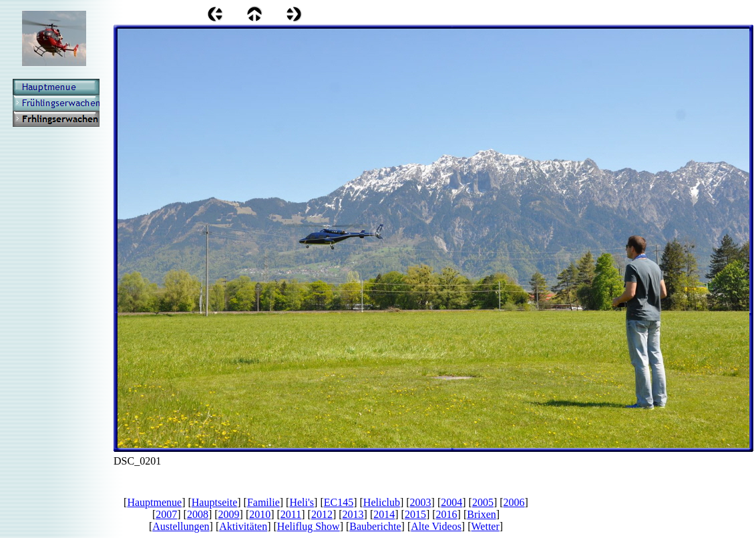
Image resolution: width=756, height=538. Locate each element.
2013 (353, 514)
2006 (514, 502)
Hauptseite (214, 502)
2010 (260, 514)
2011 (291, 514)
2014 (384, 514)
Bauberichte (375, 526)
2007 (166, 514)
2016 (447, 514)
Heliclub (382, 502)
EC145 (339, 502)
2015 (415, 514)
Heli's (302, 502)
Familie (263, 502)
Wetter (486, 526)
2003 (421, 502)
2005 (483, 502)
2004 (451, 502)
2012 (322, 514)
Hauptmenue (154, 502)
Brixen (482, 514)
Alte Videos (436, 526)
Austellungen (181, 526)
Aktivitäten (243, 526)
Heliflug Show (309, 526)
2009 (229, 514)
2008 (198, 514)
